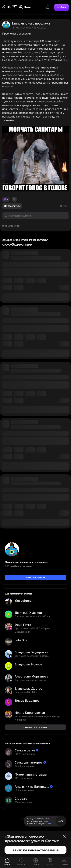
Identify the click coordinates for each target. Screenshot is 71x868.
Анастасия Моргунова (31, 676)
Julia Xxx (21, 640)
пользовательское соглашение (35, 826)
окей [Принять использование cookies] (61, 821)
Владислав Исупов (28, 664)
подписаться (36, 577)
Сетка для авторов (29, 762)
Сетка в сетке (25, 750)
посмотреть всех (35, 727)
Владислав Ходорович (31, 652)
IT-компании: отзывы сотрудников (31, 775)
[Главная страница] (16, 7)
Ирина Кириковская (30, 713)
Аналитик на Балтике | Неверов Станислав (31, 787)
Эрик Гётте (23, 625)
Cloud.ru (21, 799)
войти (62, 7)
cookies (48, 823)
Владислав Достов (28, 688)
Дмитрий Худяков (28, 613)
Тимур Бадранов (27, 701)
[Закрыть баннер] (64, 836)
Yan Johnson (24, 601)
